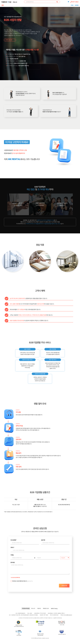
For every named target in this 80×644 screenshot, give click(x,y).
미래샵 (72, 5)
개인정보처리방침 (26, 609)
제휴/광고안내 (46, 609)
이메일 (12, 555)
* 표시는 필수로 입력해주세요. (15, 578)
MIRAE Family (54, 609)
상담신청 (64, 586)
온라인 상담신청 (10, 40)
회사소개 (33, 609)
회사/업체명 (14, 540)
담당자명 (43, 540)
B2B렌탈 (77, 5)
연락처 (12, 547)
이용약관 (39, 609)
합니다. (19, 581)
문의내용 (13, 562)
